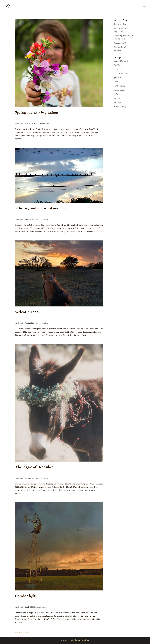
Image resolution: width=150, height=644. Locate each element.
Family (117, 65)
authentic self (121, 61)
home (116, 82)
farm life (118, 70)
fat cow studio (43, 124)
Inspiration (119, 90)
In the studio (120, 86)
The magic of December (34, 467)
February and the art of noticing (41, 208)
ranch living (120, 107)
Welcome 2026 (27, 312)
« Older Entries (22, 633)
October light (26, 596)
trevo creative (82, 640)
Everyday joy (120, 24)
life (116, 94)
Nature (117, 99)
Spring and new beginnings (37, 112)
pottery (117, 103)
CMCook (20, 124)
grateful (118, 78)
